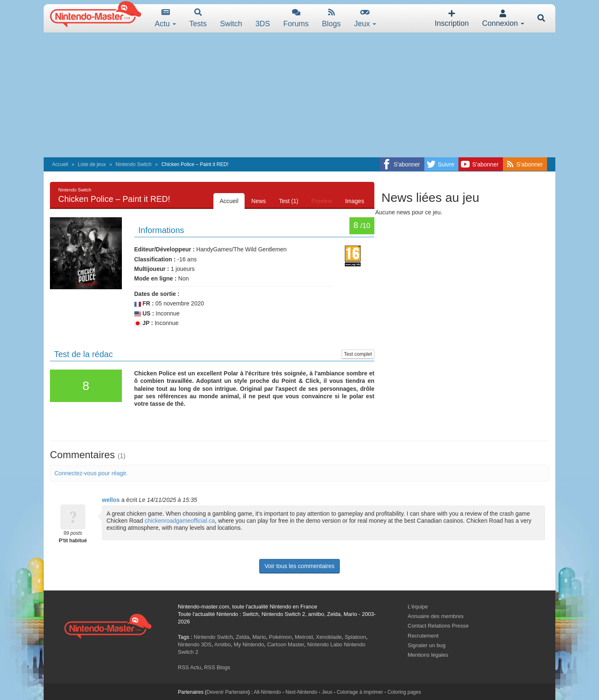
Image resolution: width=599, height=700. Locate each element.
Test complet (358, 354)
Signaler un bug (427, 645)
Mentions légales (428, 655)
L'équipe (418, 607)
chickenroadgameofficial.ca (180, 521)
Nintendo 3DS (195, 644)
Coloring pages (404, 692)
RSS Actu (190, 667)
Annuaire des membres (436, 616)
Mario (259, 637)
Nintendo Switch (134, 164)
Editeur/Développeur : (165, 249)
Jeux (365, 18)
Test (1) (288, 201)
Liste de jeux (92, 164)
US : (144, 314)
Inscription (452, 19)
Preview (321, 201)
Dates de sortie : (157, 294)
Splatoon (355, 637)
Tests (198, 18)
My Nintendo (249, 644)
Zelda (243, 637)
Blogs (331, 18)
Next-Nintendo (301, 692)
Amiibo (223, 644)
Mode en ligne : (156, 278)
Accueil (60, 164)
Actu (165, 18)
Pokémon (281, 637)
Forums (296, 18)
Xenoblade (329, 637)
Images (354, 201)
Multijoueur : (152, 269)
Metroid (304, 637)
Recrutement (423, 636)
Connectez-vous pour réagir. (91, 473)
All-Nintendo (267, 692)
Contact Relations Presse (438, 626)
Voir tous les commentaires (299, 566)
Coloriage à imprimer (360, 692)
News (258, 201)
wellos (111, 500)
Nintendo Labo (325, 644)
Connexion (503, 19)
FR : (144, 304)
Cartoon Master (286, 644)
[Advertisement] (299, 95)
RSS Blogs (217, 667)
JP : (144, 323)
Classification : (155, 259)
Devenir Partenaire (228, 692)
